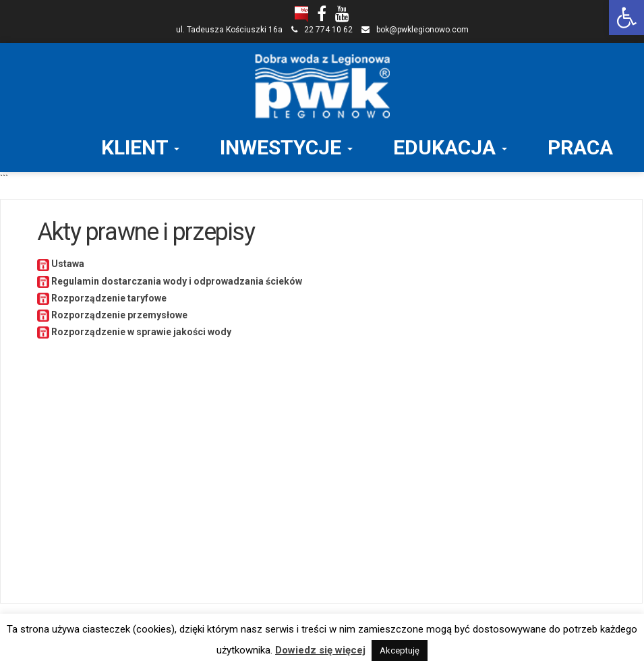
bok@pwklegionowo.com (422, 30)
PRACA (580, 147)
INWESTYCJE (286, 147)
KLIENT (140, 147)
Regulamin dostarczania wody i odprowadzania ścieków (176, 281)
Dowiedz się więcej (320, 650)
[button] (626, 18)
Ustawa (68, 264)
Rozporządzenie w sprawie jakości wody (140, 332)
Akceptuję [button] (400, 650)
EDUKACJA (450, 147)
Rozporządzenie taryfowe (108, 298)
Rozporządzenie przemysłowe (118, 315)
